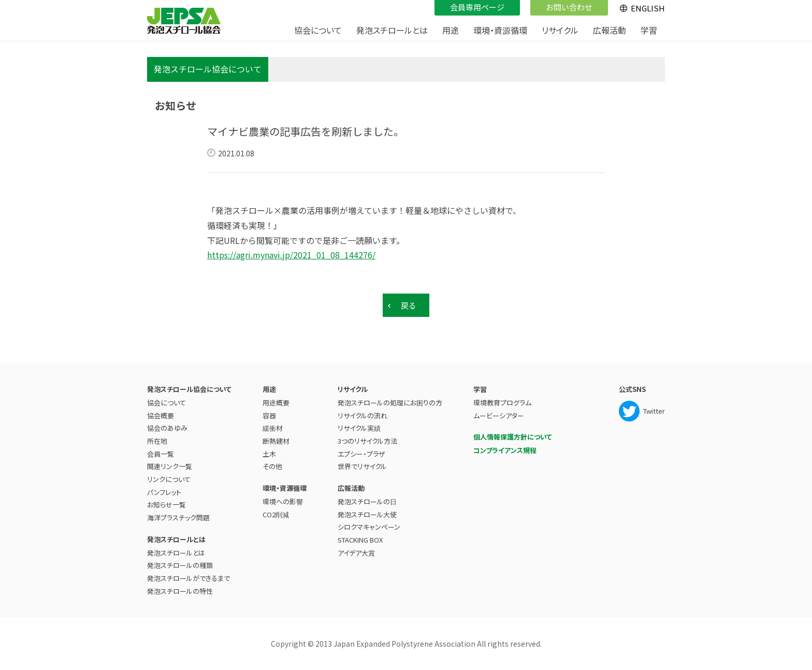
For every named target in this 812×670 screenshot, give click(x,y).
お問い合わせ (569, 7)
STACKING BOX (360, 540)
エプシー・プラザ (361, 454)
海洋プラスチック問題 (178, 518)
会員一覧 (161, 454)
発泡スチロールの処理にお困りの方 (390, 403)
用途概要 (276, 403)
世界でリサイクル (362, 466)
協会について (166, 403)
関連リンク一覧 (170, 466)
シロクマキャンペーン (369, 527)
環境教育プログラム (502, 403)
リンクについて (169, 479)
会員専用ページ (477, 7)
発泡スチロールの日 (367, 501)
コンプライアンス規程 (505, 450)
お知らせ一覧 (166, 505)
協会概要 (161, 416)
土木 (269, 454)
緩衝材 (273, 428)
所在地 (157, 441)
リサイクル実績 (359, 428)
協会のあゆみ (167, 428)
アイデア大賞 (356, 553)
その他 (272, 466)
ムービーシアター (499, 416)
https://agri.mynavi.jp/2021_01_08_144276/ (291, 255)
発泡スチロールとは (176, 553)
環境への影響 (283, 501)
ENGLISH (648, 8)
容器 (269, 416)
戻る (409, 305)
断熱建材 (276, 441)
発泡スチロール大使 (367, 514)
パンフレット (164, 492)
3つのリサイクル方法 (367, 441)
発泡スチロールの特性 (180, 591)
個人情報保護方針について (513, 437)
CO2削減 (276, 514)
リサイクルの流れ (363, 416)
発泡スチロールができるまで (189, 578)
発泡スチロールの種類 (180, 565)
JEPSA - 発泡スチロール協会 (184, 21)
